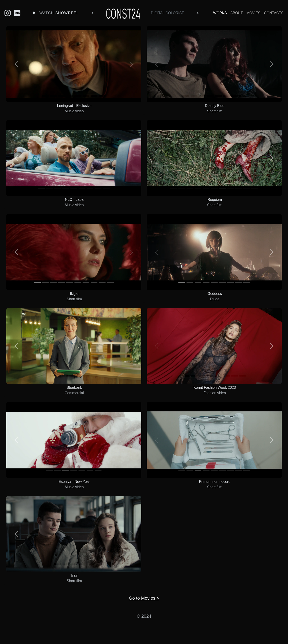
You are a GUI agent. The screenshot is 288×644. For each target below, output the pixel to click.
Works (220, 13)
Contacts (274, 13)
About (237, 13)
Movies (253, 13)
